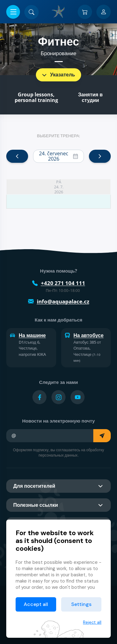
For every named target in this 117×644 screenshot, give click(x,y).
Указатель (58, 75)
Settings (81, 604)
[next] (100, 156)
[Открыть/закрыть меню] (13, 12)
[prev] (17, 156)
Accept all (36, 604)
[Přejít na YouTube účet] (78, 397)
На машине (28, 335)
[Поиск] (32, 12)
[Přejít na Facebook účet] (39, 397)
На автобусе (84, 335)
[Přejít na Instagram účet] (58, 397)
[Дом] (59, 12)
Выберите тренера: (59, 136)
